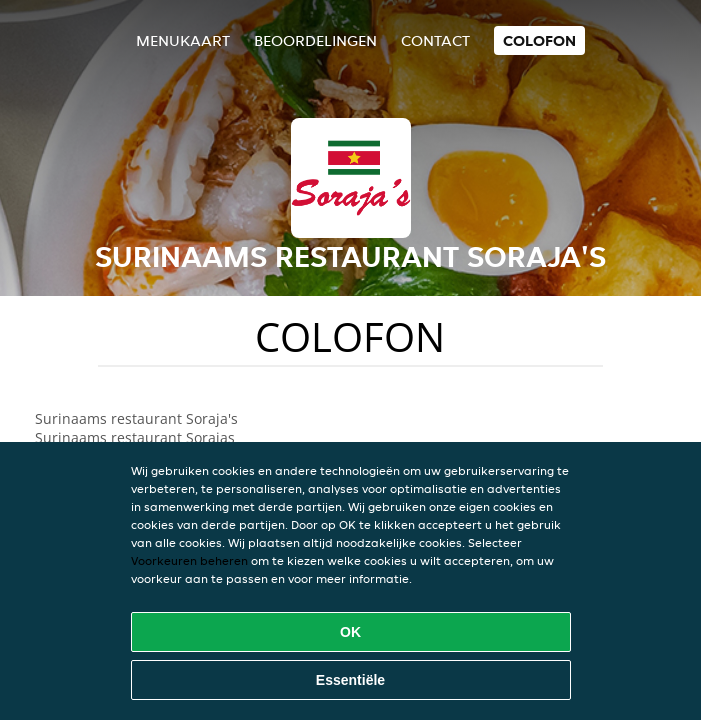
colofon (539, 40)
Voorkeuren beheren (189, 560)
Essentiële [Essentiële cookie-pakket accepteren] (350, 680)
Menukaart (183, 40)
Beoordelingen (315, 40)
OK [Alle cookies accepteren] (350, 632)
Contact (435, 40)
